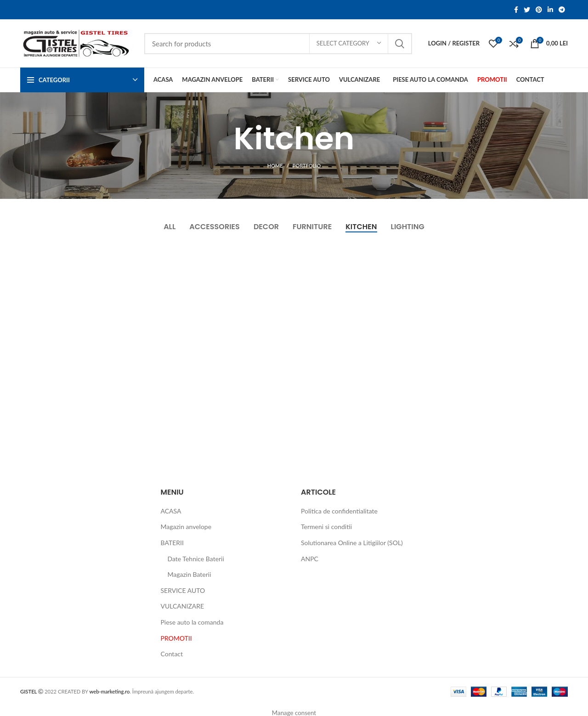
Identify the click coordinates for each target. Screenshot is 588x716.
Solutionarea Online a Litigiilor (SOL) (352, 543)
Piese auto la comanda (192, 622)
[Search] (278, 44)
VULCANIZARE (183, 606)
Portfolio (307, 166)
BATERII (172, 543)
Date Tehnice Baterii (196, 559)
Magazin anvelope (186, 527)
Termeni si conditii (326, 527)
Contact (172, 654)
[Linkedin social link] (550, 10)
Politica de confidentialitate (339, 511)
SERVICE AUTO (183, 590)
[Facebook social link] (516, 10)
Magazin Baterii (189, 574)
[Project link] (111, 336)
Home (275, 166)
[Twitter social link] (527, 10)
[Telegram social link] (562, 10)
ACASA (171, 511)
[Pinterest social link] (539, 10)
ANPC (310, 559)
